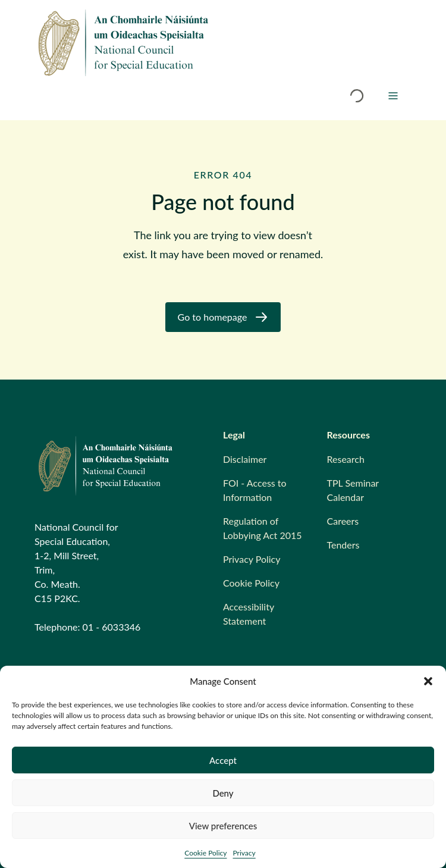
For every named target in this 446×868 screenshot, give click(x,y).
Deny (223, 793)
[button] (428, 681)
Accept (223, 760)
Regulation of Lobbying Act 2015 (263, 528)
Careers (343, 521)
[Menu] (393, 96)
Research (346, 459)
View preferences (223, 826)
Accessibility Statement (249, 614)
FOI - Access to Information (255, 490)
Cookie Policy (205, 853)
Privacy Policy (252, 559)
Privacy (244, 853)
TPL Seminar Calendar (353, 490)
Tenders (343, 545)
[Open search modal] (357, 96)
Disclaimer (245, 459)
